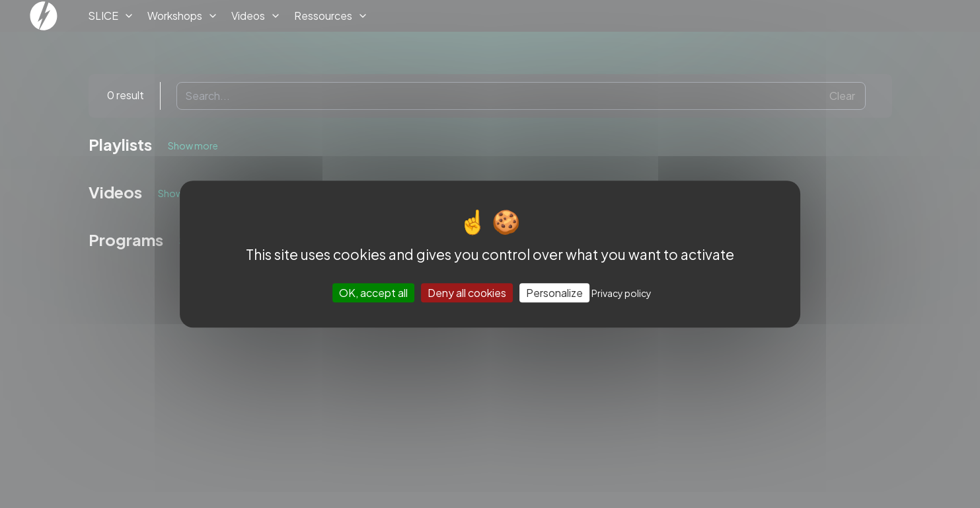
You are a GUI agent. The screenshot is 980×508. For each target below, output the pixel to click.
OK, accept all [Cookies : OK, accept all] (373, 293)
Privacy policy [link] (622, 293)
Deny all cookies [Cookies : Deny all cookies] (467, 293)
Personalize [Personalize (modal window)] (554, 293)
